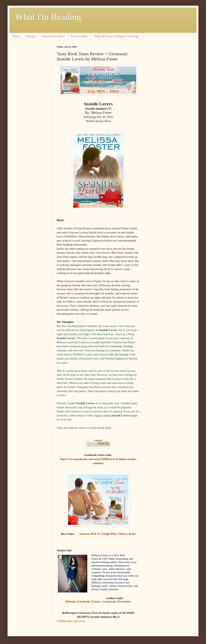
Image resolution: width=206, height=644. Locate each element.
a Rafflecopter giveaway (71, 621)
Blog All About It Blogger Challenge (117, 36)
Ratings (31, 36)
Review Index (79, 36)
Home (16, 36)
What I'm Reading (48, 17)
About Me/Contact (53, 36)
